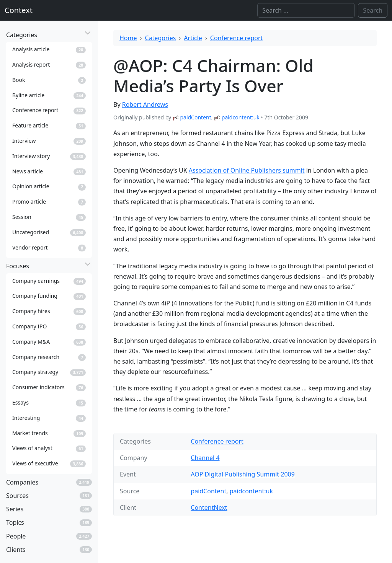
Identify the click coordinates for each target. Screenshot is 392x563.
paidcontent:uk (241, 117)
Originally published (139, 117)
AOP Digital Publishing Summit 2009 (243, 474)
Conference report (237, 38)
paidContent (195, 117)
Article (193, 38)
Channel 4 (205, 458)
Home (128, 38)
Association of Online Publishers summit (247, 170)
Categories (161, 38)
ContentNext (209, 508)
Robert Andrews (145, 104)
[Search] (306, 10)
